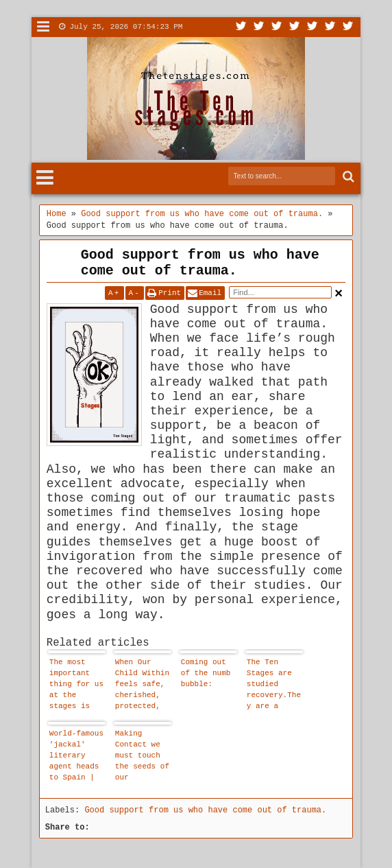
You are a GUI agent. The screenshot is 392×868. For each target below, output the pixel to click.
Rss (295, 27)
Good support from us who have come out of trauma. (200, 263)
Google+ (277, 27)
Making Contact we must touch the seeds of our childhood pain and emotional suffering (142, 757)
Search (347, 177)
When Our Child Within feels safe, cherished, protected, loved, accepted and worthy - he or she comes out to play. (142, 686)
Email (210, 293)
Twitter (241, 27)
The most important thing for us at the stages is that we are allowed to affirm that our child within (76, 686)
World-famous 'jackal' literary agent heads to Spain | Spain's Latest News (76, 757)
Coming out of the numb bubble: (206, 673)
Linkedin (313, 27)
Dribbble (330, 27)
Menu (44, 27)
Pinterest (348, 27)
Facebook (259, 27)
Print (170, 293)
